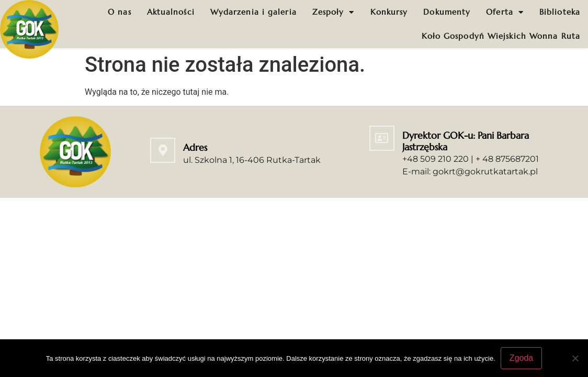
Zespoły (333, 12)
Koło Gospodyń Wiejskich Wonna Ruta (501, 36)
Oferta (505, 12)
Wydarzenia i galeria (253, 12)
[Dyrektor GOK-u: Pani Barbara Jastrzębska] (382, 138)
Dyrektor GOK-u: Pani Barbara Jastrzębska (466, 141)
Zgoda (521, 358)
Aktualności (171, 12)
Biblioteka (560, 12)
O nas (120, 12)
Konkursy (389, 12)
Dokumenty (447, 12)
